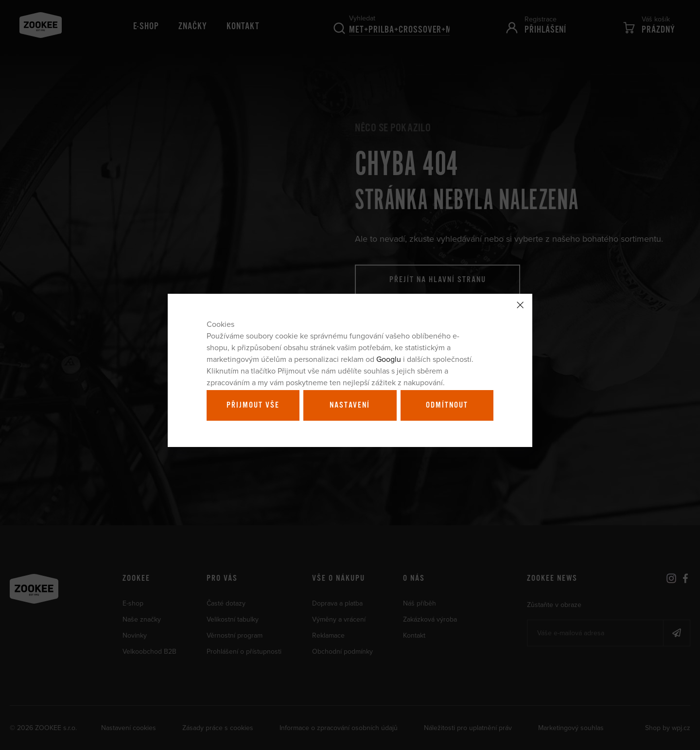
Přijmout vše (253, 405)
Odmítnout (447, 405)
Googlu (389, 359)
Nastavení (350, 405)
